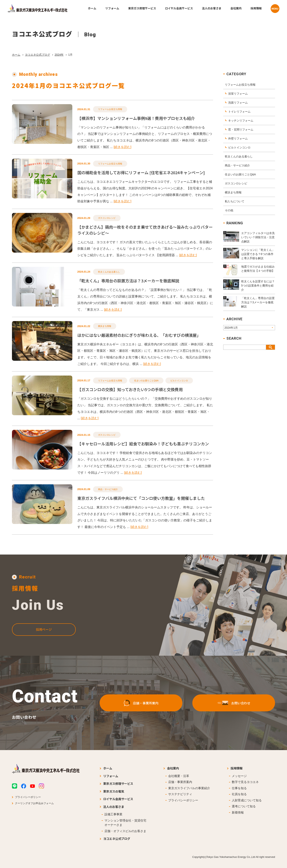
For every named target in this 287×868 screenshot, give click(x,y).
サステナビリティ (180, 794)
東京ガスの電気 (114, 791)
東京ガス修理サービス (118, 783)
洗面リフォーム (238, 103)
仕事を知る (239, 788)
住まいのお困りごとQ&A (146, 381)
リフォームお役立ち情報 (110, 109)
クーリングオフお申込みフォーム (34, 803)
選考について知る (244, 806)
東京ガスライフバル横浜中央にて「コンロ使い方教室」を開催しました (141, 498)
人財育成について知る (247, 800)
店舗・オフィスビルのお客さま (125, 831)
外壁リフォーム (238, 138)
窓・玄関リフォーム (241, 130)
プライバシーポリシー (28, 797)
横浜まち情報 (105, 326)
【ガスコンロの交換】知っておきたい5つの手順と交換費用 (130, 389)
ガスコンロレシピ (107, 218)
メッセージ (239, 776)
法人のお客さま (114, 807)
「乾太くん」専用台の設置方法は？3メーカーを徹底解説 (128, 281)
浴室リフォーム (238, 94)
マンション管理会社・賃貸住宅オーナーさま (125, 823)
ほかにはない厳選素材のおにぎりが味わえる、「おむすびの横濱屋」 (139, 335)
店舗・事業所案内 (180, 782)
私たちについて (235, 201)
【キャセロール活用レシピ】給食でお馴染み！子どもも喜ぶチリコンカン (143, 444)
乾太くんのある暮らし (109, 272)
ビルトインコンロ (179, 381)
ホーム (16, 55)
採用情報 (237, 768)
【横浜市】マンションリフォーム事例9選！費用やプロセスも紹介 (136, 118)
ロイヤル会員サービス (118, 799)
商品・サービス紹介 (108, 489)
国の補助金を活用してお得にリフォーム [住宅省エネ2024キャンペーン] (141, 173)
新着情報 (238, 812)
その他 (229, 210)
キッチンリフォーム (241, 121)
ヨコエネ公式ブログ (37, 55)
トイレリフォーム (239, 112)
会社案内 (173, 768)
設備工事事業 (113, 814)
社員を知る (239, 794)
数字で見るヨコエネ (245, 782)
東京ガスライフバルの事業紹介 (189, 788)
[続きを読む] (122, 147)
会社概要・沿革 (179, 776)
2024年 (59, 55)
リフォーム (111, 776)
